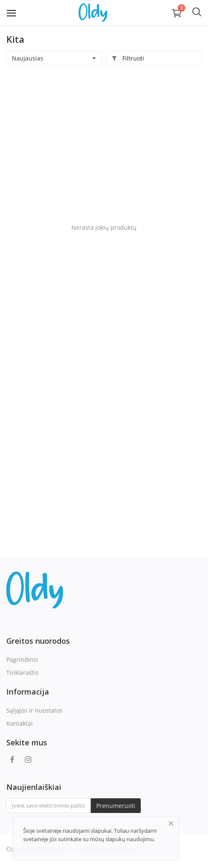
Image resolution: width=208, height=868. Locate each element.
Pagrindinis (22, 660)
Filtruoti (128, 58)
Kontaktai (20, 723)
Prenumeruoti (116, 806)
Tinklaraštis (22, 673)
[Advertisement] (104, 141)
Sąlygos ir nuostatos (34, 710)
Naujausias (28, 58)
